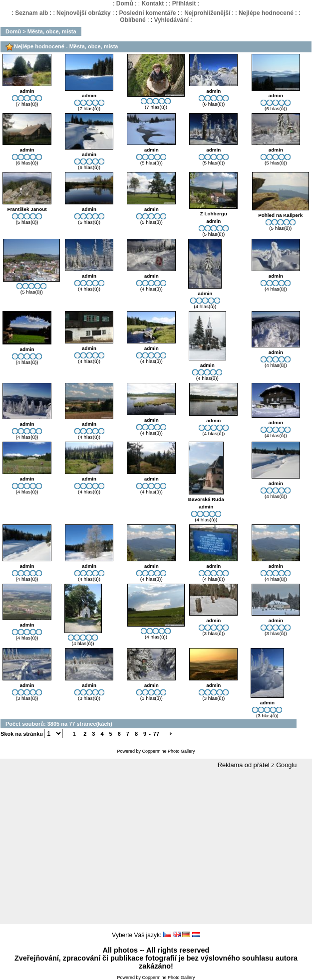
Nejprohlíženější (207, 13)
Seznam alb (31, 13)
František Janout (27, 209)
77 (156, 734)
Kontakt (153, 3)
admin (27, 91)
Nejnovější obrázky (84, 13)
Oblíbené (133, 20)
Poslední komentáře (147, 13)
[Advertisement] (156, 847)
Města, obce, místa (52, 31)
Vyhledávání (171, 20)
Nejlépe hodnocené (266, 13)
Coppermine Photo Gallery (168, 751)
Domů (125, 3)
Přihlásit (184, 3)
